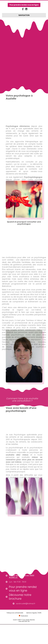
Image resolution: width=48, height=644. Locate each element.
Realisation (25, 625)
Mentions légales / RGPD (34, 622)
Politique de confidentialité (15, 622)
